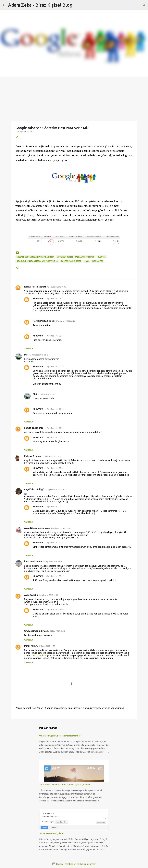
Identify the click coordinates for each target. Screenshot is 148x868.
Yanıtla (29, 349)
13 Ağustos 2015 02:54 (54, 428)
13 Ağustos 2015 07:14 (54, 507)
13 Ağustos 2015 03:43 (54, 437)
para (87, 261)
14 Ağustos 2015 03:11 (48, 595)
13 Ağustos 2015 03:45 (54, 468)
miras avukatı (39, 655)
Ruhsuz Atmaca (33, 456)
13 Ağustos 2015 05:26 (54, 409)
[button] (17, 137)
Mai (26, 355)
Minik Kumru (31, 646)
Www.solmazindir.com (36, 631)
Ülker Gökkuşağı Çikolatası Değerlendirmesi (60, 736)
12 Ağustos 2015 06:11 (54, 299)
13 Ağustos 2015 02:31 (54, 336)
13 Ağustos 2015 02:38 (54, 367)
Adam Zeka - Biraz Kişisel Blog (40, 5)
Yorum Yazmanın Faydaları (52, 833)
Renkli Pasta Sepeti (35, 287)
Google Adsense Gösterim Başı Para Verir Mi (37, 261)
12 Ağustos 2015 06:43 (65, 321)
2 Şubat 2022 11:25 (47, 646)
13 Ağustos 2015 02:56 (52, 456)
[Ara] (144, 5)
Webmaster (98, 261)
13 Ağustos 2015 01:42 (39, 355)
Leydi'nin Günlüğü (34, 489)
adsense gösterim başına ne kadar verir (35, 257)
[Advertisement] (74, 99)
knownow (38, 298)
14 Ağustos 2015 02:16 (53, 562)
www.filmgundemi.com (37, 528)
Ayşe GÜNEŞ (31, 595)
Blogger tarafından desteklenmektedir (74, 864)
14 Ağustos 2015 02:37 (54, 543)
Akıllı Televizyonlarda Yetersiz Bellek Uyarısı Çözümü (65, 785)
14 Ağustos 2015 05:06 (54, 609)
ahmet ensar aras (34, 428)
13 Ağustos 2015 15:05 (60, 528)
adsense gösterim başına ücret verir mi (76, 257)
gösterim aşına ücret (71, 261)
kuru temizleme (33, 561)
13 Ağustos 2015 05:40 (55, 490)
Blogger (102, 257)
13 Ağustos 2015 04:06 (47, 394)
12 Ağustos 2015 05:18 (57, 287)
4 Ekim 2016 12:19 (57, 631)
